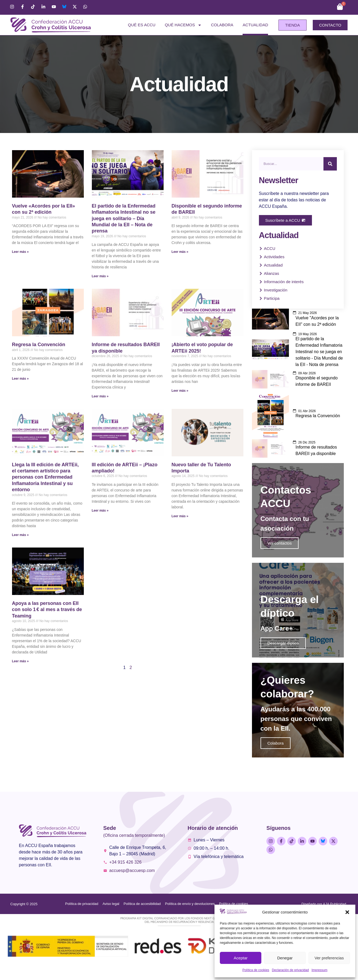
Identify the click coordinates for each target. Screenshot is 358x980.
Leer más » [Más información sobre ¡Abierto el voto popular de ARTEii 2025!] (180, 391)
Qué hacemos (183, 25)
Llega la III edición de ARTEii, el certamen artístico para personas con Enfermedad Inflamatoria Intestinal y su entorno (45, 477)
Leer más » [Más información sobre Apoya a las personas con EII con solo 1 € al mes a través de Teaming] (20, 661)
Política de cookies (256, 970)
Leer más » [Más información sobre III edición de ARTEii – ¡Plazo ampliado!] (100, 511)
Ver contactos (280, 549)
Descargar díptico (283, 655)
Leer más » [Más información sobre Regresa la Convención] (20, 379)
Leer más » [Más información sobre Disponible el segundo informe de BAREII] (180, 252)
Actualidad (255, 25)
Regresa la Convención (39, 345)
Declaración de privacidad (290, 970)
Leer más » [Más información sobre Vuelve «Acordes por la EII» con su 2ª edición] (20, 252)
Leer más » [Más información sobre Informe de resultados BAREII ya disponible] (100, 396)
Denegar (285, 958)
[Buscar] (330, 164)
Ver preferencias (329, 958)
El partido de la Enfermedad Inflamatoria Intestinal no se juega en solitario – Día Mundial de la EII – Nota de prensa (124, 219)
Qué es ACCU (142, 25)
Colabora (222, 25)
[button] (347, 912)
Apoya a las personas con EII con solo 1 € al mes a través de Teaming (47, 610)
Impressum (319, 970)
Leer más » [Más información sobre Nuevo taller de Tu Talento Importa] (180, 516)
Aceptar (241, 958)
